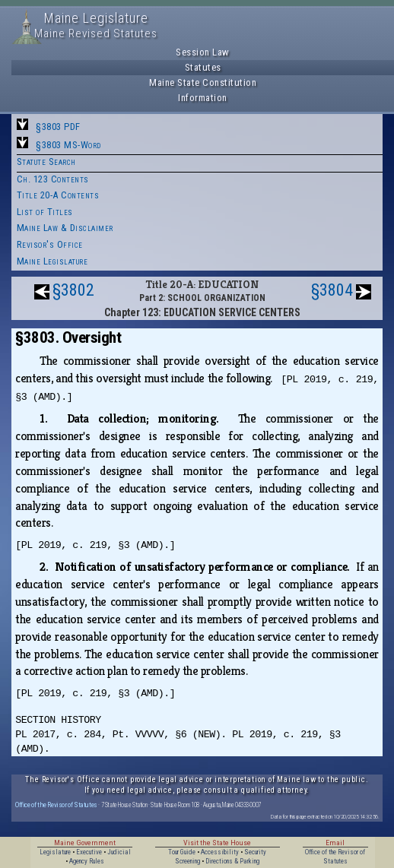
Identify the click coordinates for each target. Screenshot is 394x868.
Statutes (203, 67)
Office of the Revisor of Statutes (56, 805)
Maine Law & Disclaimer (65, 228)
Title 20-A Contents (58, 195)
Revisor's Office (50, 244)
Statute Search (46, 162)
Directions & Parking (232, 861)
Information (203, 98)
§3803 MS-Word (68, 145)
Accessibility (220, 852)
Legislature (55, 852)
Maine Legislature (52, 261)
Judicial (119, 852)
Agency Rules (87, 861)
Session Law (203, 52)
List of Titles (45, 212)
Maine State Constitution (203, 82)
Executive (89, 852)
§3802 (73, 290)
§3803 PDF (58, 127)
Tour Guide (182, 852)
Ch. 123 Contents (53, 179)
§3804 (332, 290)
